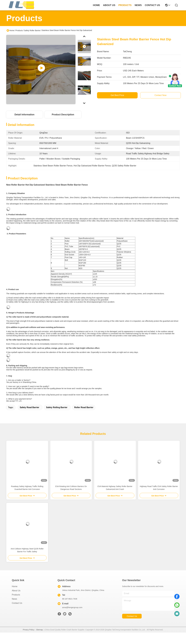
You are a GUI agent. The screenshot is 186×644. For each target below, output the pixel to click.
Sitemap (39, 630)
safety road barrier (29, 407)
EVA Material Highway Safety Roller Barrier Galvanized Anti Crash (115, 488)
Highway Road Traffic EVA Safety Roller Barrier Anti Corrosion (159, 488)
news (138, 5)
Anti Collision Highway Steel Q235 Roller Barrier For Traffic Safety (27, 550)
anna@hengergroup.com (72, 607)
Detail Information (24, 115)
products (125, 5)
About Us (16, 591)
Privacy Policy (28, 630)
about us (109, 5)
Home (96, 5)
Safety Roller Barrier (32, 30)
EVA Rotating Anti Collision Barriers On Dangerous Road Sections (71, 488)
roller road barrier (84, 407)
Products (19, 30)
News (14, 599)
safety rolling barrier (57, 407)
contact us (152, 5)
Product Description (63, 115)
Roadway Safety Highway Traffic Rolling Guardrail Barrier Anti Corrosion (27, 488)
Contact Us (17, 603)
